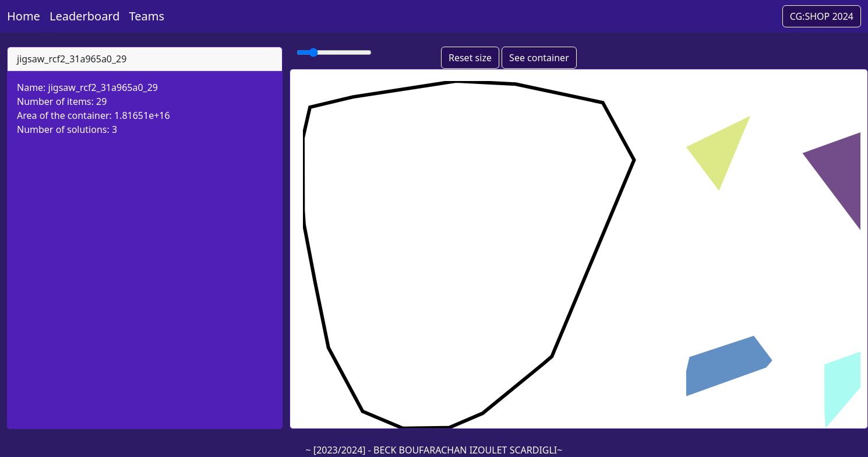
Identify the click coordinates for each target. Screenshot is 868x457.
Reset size (470, 58)
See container (539, 58)
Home (24, 16)
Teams (147, 16)
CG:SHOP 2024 (822, 16)
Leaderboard (85, 16)
